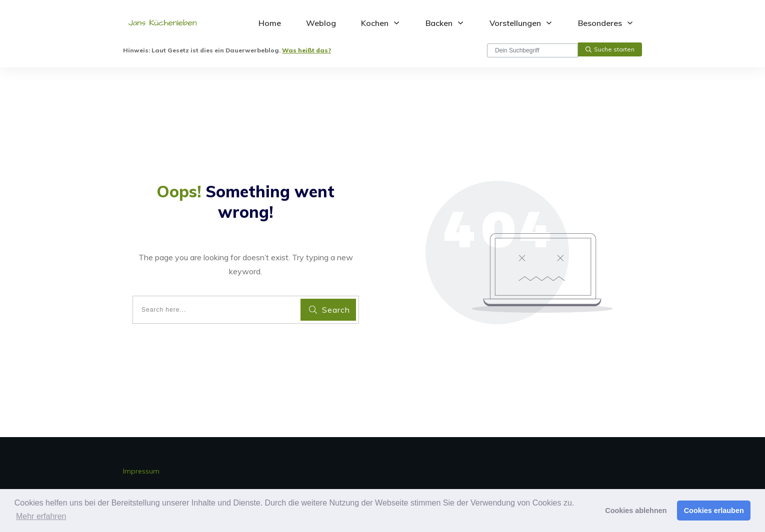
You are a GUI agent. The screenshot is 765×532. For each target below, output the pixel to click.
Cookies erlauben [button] (714, 511)
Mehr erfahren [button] (41, 516)
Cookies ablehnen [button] (636, 511)
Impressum (141, 471)
